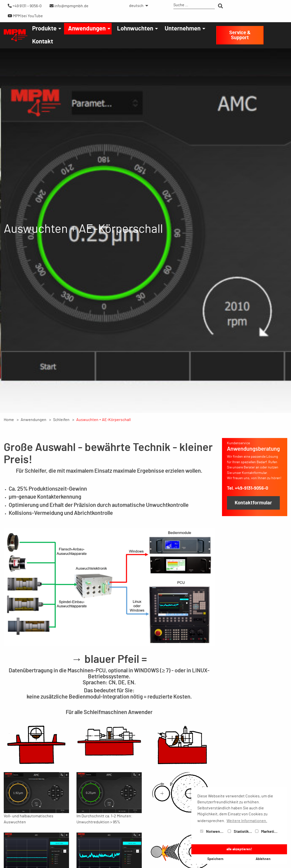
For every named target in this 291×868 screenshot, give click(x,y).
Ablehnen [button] (263, 859)
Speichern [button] (215, 859)
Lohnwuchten (135, 29)
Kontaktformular (253, 503)
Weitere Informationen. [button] (247, 821)
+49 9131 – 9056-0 (25, 6)
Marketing (267, 832)
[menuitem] (137, 6)
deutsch (136, 6)
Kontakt (43, 42)
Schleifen (61, 420)
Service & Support (240, 35)
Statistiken (240, 832)
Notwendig (213, 832)
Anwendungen (87, 29)
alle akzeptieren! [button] (239, 849)
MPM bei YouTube (25, 16)
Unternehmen (183, 29)
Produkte (44, 29)
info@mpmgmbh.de (69, 6)
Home (9, 420)
